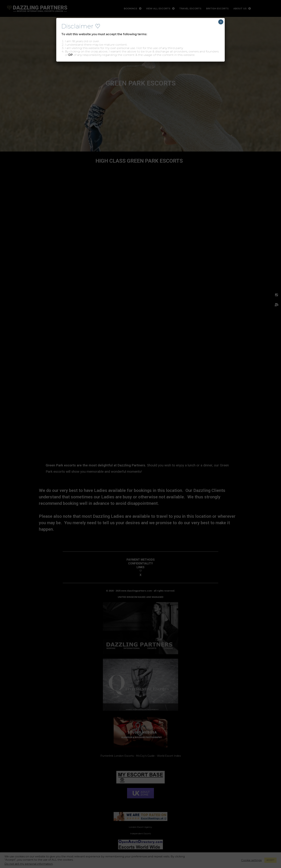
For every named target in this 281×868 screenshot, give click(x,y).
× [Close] (221, 22)
